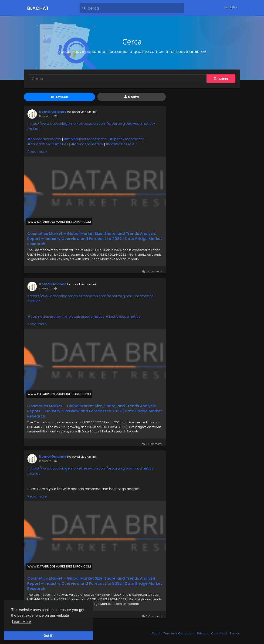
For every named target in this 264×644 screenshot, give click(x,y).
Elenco (235, 633)
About (156, 633)
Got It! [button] (48, 636)
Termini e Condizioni (179, 633)
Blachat (38, 8)
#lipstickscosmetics (127, 139)
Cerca (221, 79)
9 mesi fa (45, 461)
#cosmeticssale (120, 144)
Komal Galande (53, 112)
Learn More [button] (21, 622)
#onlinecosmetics (87, 144)
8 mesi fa (45, 116)
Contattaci (219, 633)
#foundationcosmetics (48, 144)
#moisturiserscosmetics (85, 139)
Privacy (203, 633)
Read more (37, 151)
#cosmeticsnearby (44, 139)
